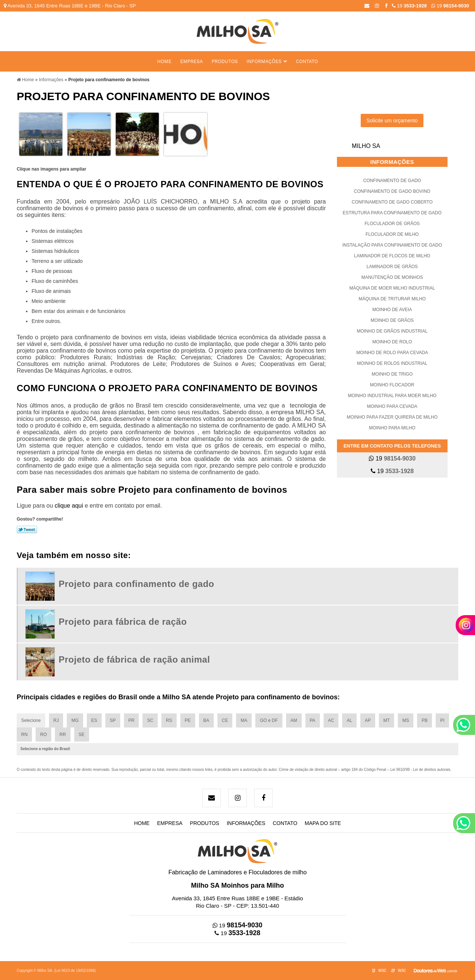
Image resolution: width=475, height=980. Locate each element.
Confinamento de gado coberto (392, 202)
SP (113, 720)
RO (43, 735)
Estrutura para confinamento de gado (392, 213)
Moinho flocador (392, 385)
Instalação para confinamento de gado (392, 245)
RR (63, 735)
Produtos (225, 61)
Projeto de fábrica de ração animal (134, 659)
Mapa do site (323, 823)
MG (75, 720)
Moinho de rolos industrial (392, 363)
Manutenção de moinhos (392, 277)
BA (206, 720)
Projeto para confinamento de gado (136, 584)
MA (244, 720)
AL (349, 720)
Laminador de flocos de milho (392, 256)
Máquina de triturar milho (392, 299)
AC (331, 720)
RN (24, 735)
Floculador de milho (392, 234)
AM (294, 720)
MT (386, 720)
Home (164, 61)
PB (425, 720)
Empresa (192, 61)
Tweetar (27, 529)
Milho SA (366, 146)
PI (442, 720)
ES (94, 720)
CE (225, 720)
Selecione (31, 720)
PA (313, 720)
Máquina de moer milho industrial (392, 288)
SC (150, 720)
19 (450, 6)
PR (132, 720)
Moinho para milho (392, 428)
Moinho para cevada (392, 406)
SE (82, 735)
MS (406, 720)
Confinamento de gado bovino (392, 191)
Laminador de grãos (392, 267)
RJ (56, 720)
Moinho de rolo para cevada (392, 353)
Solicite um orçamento (392, 121)
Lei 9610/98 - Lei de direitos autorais (420, 770)
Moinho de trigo (392, 374)
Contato (307, 61)
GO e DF (269, 720)
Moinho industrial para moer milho (392, 396)
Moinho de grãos (392, 320)
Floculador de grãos (392, 224)
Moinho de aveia (392, 310)
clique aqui (69, 506)
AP (368, 720)
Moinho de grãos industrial (392, 331)
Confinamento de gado (392, 181)
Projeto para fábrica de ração (123, 622)
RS (169, 720)
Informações (264, 61)
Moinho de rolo (392, 342)
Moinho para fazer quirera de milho (392, 417)
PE (188, 720)
